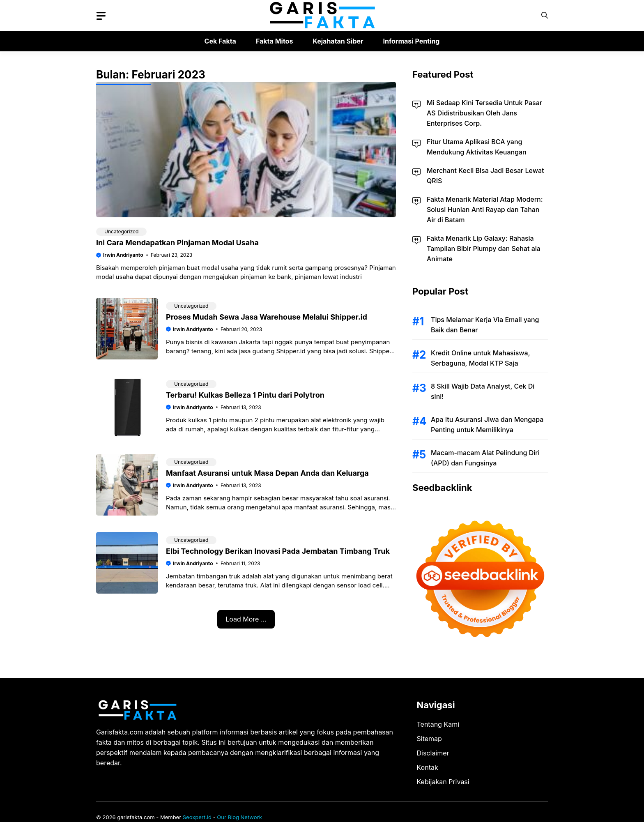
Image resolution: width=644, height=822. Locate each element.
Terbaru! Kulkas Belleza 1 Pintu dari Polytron (245, 395)
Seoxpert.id (197, 817)
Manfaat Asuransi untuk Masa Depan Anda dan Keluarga (267, 473)
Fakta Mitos (274, 41)
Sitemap (429, 739)
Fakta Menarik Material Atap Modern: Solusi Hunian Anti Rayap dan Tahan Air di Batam (485, 210)
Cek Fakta (220, 41)
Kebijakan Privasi (443, 782)
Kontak (428, 767)
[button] (545, 15)
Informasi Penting (412, 41)
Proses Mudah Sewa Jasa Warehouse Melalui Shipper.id (267, 317)
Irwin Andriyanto (123, 255)
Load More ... (246, 619)
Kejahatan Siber (338, 41)
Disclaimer (433, 753)
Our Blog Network (239, 817)
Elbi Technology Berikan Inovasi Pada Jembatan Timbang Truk (278, 551)
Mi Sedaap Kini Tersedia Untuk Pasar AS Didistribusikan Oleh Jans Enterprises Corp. (484, 113)
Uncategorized (121, 231)
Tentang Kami (438, 724)
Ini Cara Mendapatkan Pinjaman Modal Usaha (177, 243)
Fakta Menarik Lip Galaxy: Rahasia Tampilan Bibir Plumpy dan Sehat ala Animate (484, 249)
